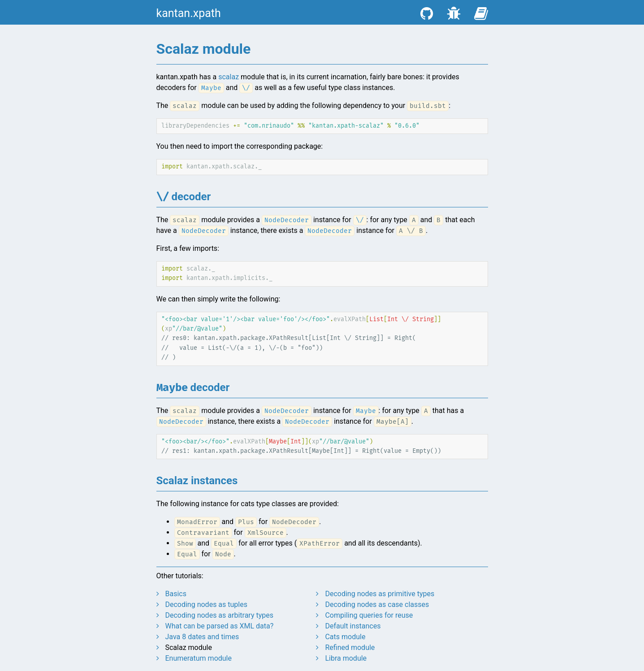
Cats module (345, 637)
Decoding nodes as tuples (206, 604)
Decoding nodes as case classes (377, 604)
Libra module (346, 658)
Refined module (350, 647)
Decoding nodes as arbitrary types (219, 615)
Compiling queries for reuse (369, 615)
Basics (175, 594)
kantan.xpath (189, 13)
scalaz (229, 77)
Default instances (353, 626)
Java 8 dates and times (202, 637)
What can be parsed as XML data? (219, 626)
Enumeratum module (198, 658)
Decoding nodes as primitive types (380, 594)
